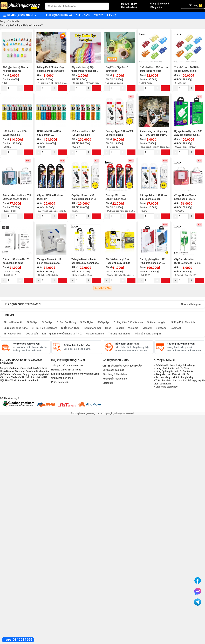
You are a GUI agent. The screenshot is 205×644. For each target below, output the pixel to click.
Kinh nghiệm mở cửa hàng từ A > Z (62, 334)
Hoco (108, 328)
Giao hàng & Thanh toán (115, 374)
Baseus (120, 328)
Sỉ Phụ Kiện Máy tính (183, 322)
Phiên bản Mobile (60, 382)
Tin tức (99, 15)
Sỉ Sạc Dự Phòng (66, 322)
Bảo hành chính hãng (128, 344)
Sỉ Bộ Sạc (32, 322)
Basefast (176, 328)
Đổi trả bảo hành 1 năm (77, 345)
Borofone (161, 328)
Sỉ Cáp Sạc (104, 322)
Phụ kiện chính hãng (59, 15)
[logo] (21, 6)
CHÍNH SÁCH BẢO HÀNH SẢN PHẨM (122, 366)
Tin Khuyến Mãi (12, 334)
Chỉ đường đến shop (62, 378)
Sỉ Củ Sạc (47, 322)
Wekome (133, 328)
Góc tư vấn (32, 334)
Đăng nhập (156, 7)
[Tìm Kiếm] (105, 6)
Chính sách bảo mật (113, 370)
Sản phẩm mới (93, 328)
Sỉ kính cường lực (157, 322)
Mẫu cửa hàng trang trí (148, 334)
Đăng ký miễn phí (160, 4)
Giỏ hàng (193, 5)
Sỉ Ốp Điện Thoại (71, 328)
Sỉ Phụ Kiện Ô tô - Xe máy (128, 322)
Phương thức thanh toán (181, 344)
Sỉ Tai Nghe (87, 322)
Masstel (147, 328)
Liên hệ (112, 15)
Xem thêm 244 (103, 288)
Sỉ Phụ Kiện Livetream (45, 328)
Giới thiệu (108, 383)
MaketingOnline (95, 334)
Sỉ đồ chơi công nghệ (16, 328)
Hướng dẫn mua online (115, 379)
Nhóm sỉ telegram (191, 304)
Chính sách (83, 15)
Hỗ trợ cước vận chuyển (26, 344)
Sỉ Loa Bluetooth (13, 322)
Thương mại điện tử (119, 334)
